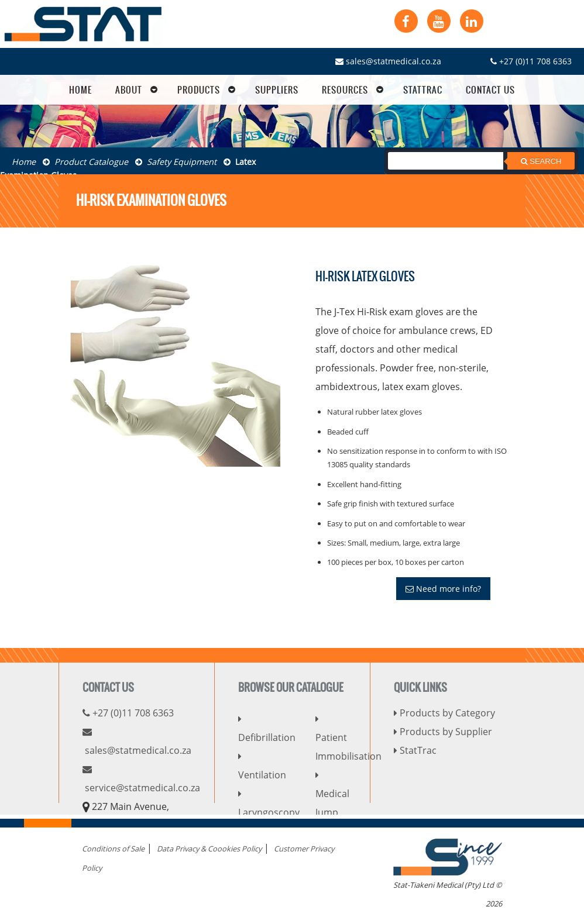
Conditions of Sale (113, 849)
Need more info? (443, 589)
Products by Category (444, 713)
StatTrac (415, 750)
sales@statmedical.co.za (388, 61)
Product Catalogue (85, 162)
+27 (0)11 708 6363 (531, 61)
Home (24, 162)
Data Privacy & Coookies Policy (209, 849)
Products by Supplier (443, 732)
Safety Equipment (176, 162)
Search (541, 161)
